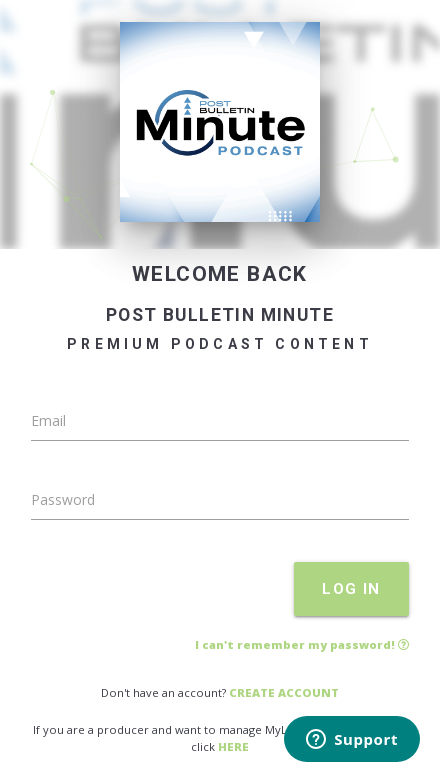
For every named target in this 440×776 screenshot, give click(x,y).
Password (63, 499)
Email (48, 420)
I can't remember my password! (302, 644)
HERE (233, 746)
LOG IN (351, 589)
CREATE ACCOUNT (284, 692)
